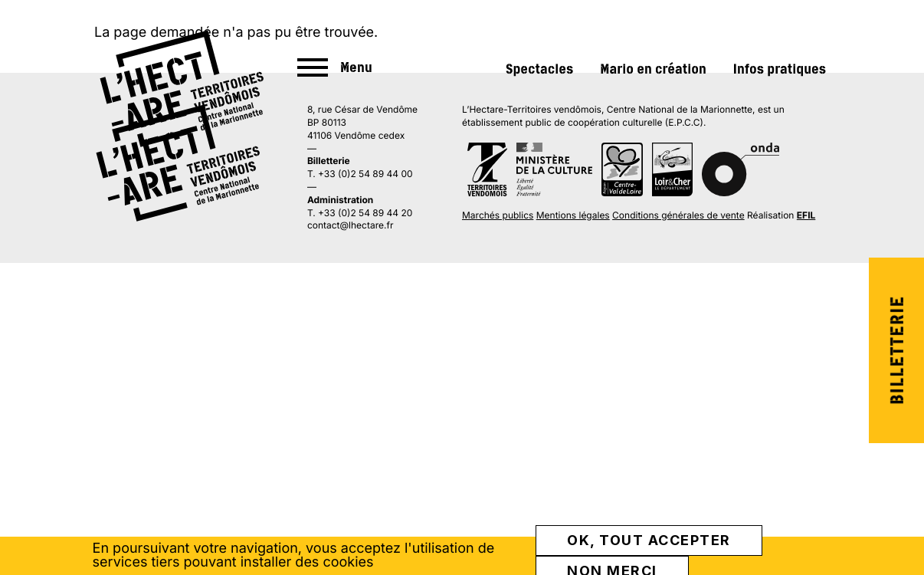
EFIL (806, 215)
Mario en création (653, 69)
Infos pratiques (780, 69)
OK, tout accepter (649, 540)
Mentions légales (573, 215)
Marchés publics (498, 215)
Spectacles (539, 69)
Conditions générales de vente (678, 215)
